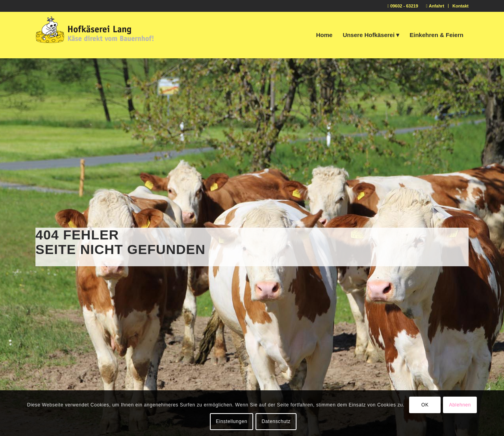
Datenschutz (276, 421)
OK (425, 405)
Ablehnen (460, 405)
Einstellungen (232, 421)
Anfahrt (435, 6)
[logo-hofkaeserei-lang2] (94, 35)
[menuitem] (435, 6)
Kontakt (460, 6)
